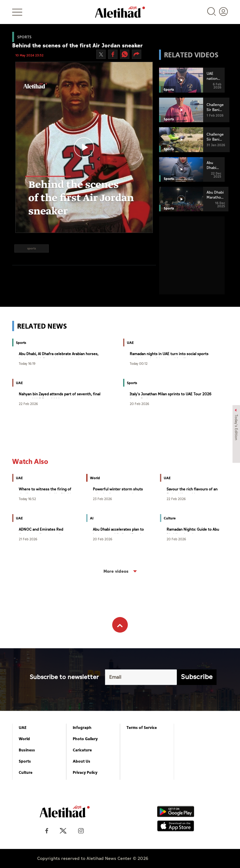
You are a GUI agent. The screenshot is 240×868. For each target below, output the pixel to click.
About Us (82, 761)
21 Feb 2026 (28, 539)
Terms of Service (142, 728)
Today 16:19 (27, 363)
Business (27, 750)
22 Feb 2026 (28, 404)
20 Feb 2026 (139, 404)
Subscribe (197, 677)
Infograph (82, 728)
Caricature (82, 750)
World (24, 739)
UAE (23, 728)
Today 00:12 (139, 363)
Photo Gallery (85, 739)
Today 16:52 (27, 499)
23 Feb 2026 (102, 499)
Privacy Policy (85, 773)
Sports (25, 761)
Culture (26, 773)
